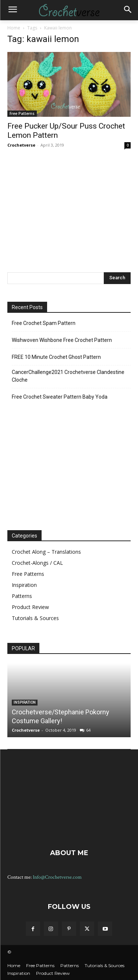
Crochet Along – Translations (46, 552)
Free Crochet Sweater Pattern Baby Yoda (60, 397)
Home (14, 28)
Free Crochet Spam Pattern (44, 323)
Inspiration (24, 585)
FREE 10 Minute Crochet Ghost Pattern (56, 357)
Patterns (22, 596)
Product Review (30, 607)
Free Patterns (22, 113)
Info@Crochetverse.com (57, 877)
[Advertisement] (69, 210)
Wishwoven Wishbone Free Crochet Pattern (62, 340)
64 (88, 730)
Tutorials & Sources (35, 618)
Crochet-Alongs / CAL (37, 563)
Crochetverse (21, 145)
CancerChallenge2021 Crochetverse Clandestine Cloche (68, 376)
